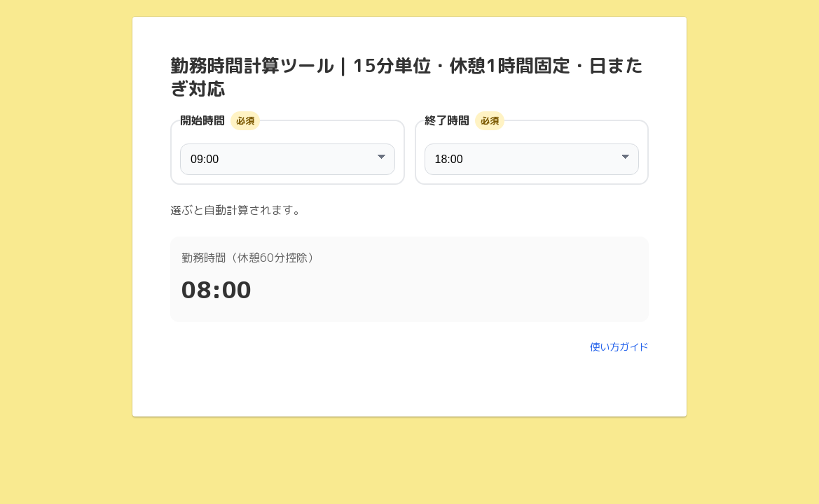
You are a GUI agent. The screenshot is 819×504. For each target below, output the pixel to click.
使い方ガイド (619, 347)
